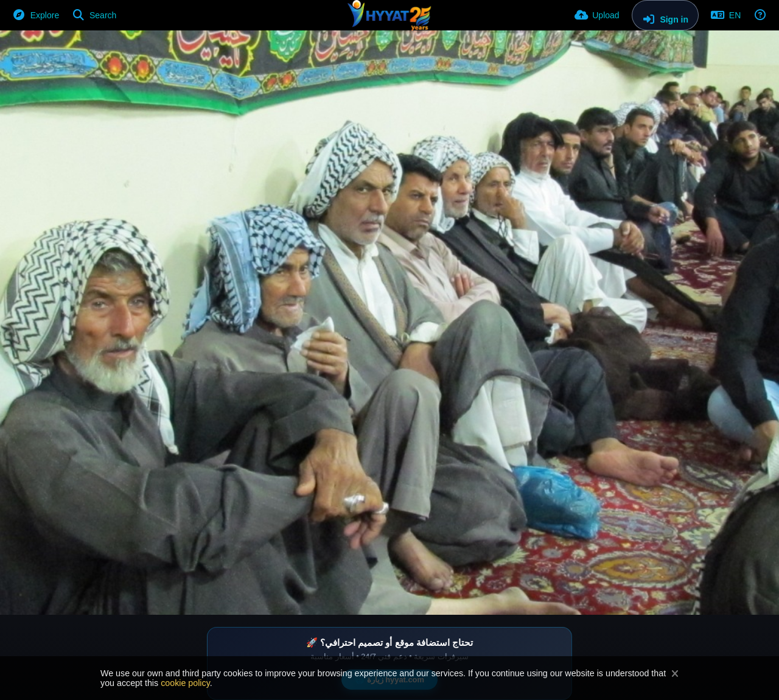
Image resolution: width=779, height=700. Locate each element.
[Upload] (597, 15)
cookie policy (185, 683)
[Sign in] (665, 15)
